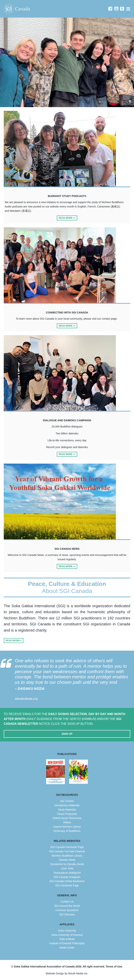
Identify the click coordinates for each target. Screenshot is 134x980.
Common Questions (67, 910)
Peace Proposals (67, 814)
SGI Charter (67, 801)
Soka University (67, 931)
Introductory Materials (67, 805)
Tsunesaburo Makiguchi (67, 873)
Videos (67, 822)
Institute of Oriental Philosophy (67, 943)
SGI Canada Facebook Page (67, 847)
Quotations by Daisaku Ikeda (67, 864)
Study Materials (67, 810)
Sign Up (67, 734)
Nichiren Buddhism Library (67, 856)
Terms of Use (114, 967)
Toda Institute (67, 939)
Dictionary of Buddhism (67, 831)
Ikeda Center (67, 948)
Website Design (55, 973)
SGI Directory (67, 914)
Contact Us (67, 902)
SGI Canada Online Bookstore (67, 881)
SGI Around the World (67, 906)
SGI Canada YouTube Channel (67, 851)
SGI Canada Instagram (67, 877)
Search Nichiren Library (67, 827)
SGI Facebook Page (67, 885)
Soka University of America (67, 935)
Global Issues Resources (67, 818)
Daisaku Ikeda (67, 860)
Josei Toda (67, 868)
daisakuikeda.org (26, 699)
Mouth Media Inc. (78, 973)
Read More (67, 218)
